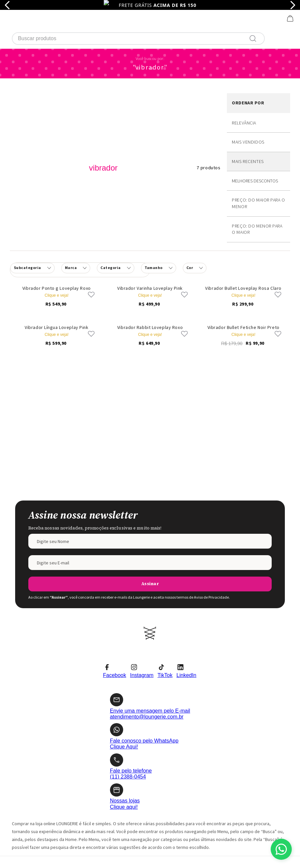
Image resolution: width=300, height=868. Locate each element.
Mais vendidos (248, 93)
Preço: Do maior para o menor (258, 154)
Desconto (259, 132)
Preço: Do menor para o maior (257, 180)
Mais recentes (248, 113)
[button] (115, 219)
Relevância (244, 74)
